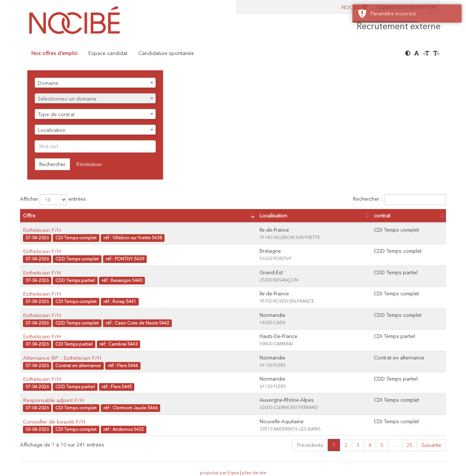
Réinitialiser (89, 164)
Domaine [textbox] (48, 83)
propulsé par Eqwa (220, 473)
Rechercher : (400, 200)
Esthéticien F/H (42, 230)
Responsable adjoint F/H (53, 400)
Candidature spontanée (166, 53)
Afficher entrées (53, 200)
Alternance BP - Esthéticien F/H (62, 358)
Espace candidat (108, 53)
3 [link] (358, 445)
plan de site (254, 473)
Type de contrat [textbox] (56, 114)
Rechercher (52, 164)
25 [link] (410, 445)
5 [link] (382, 445)
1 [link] (334, 445)
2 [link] (346, 445)
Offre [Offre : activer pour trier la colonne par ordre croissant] (29, 216)
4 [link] (370, 445)
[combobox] (95, 83)
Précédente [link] (310, 445)
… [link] (395, 445)
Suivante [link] (431, 445)
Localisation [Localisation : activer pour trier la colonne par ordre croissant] (273, 216)
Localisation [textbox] (52, 130)
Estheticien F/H (42, 251)
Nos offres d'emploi (54, 53)
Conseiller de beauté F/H (54, 422)
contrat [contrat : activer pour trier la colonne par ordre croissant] (382, 216)
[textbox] (95, 99)
